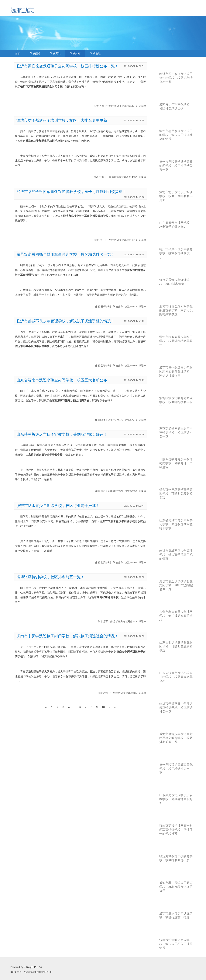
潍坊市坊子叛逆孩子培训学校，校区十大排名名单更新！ (64, 120)
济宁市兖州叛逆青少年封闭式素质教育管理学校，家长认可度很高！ (176, 371)
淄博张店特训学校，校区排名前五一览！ (50, 577)
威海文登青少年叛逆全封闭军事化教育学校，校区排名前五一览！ (176, 738)
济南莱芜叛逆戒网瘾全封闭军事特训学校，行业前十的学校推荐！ (176, 830)
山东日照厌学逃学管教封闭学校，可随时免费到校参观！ (176, 646)
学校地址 (95, 53)
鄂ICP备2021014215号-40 (38, 972)
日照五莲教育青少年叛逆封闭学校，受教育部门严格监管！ (176, 463)
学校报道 (35, 53)
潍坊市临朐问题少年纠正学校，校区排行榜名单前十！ (176, 341)
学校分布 (75, 53)
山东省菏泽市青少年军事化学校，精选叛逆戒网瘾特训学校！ (176, 524)
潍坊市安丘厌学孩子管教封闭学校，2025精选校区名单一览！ (176, 585)
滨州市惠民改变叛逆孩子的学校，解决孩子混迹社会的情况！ (176, 135)
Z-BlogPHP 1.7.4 (33, 967)
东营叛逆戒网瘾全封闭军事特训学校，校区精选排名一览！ (66, 254)
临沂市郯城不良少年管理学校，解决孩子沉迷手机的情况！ (66, 321)
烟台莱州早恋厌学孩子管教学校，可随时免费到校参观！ (176, 493)
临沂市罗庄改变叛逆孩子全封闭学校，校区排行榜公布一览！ (67, 66)
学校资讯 (55, 53)
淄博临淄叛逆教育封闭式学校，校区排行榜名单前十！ (176, 402)
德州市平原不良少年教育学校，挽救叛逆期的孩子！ (176, 253)
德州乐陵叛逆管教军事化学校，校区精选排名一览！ (176, 769)
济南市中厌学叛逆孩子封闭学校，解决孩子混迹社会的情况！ (67, 636)
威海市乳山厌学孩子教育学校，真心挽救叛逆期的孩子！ (176, 887)
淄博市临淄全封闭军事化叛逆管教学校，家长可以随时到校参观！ (71, 192)
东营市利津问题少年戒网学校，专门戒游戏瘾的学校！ (176, 616)
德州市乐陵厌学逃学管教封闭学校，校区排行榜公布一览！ (176, 166)
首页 (18, 53)
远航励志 (22, 10)
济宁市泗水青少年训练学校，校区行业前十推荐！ (58, 506)
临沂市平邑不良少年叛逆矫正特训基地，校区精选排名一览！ (176, 707)
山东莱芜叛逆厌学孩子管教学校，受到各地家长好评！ (62, 434)
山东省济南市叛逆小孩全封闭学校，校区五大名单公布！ (64, 380)
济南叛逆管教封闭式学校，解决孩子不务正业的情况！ (176, 944)
